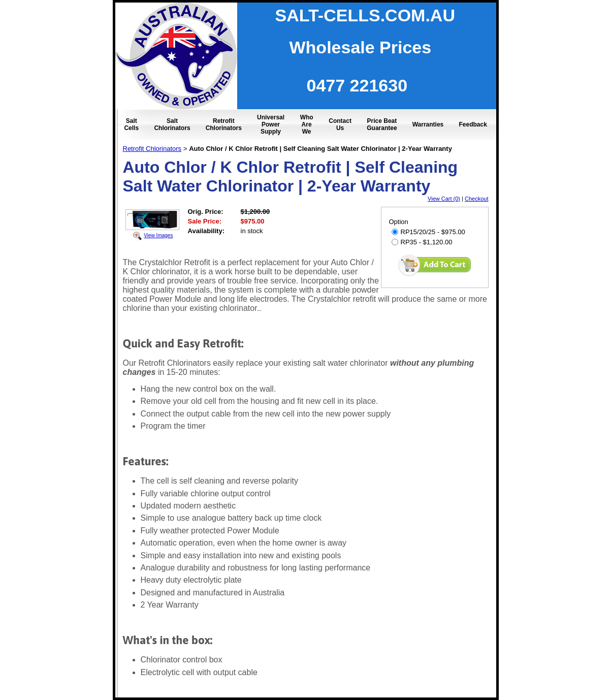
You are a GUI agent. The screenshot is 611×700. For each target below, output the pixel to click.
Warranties (428, 124)
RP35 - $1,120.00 (422, 242)
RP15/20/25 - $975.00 (428, 232)
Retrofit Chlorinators (224, 124)
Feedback (473, 124)
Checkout (476, 199)
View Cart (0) (444, 199)
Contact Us (340, 124)
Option (399, 222)
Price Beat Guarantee (382, 124)
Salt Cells (131, 124)
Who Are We (307, 124)
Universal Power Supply (271, 124)
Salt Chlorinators (172, 124)
